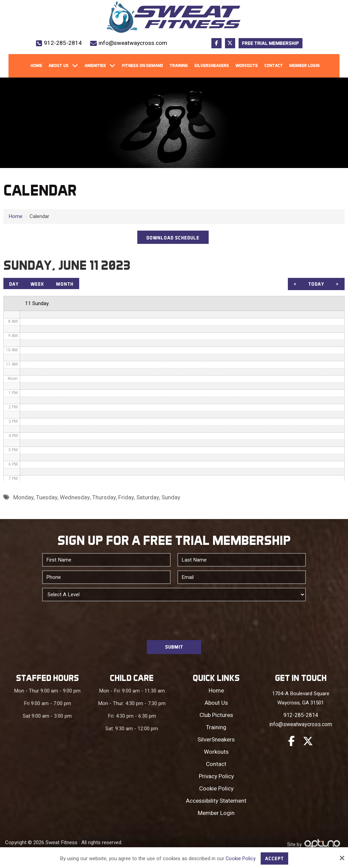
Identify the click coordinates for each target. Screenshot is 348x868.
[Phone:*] (106, 580)
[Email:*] (242, 580)
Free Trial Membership (271, 43)
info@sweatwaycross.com (133, 43)
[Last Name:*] (242, 562)
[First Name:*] (106, 562)
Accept (275, 858)
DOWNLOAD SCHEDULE (173, 238)
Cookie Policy (240, 858)
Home (15, 216)
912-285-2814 (63, 43)
